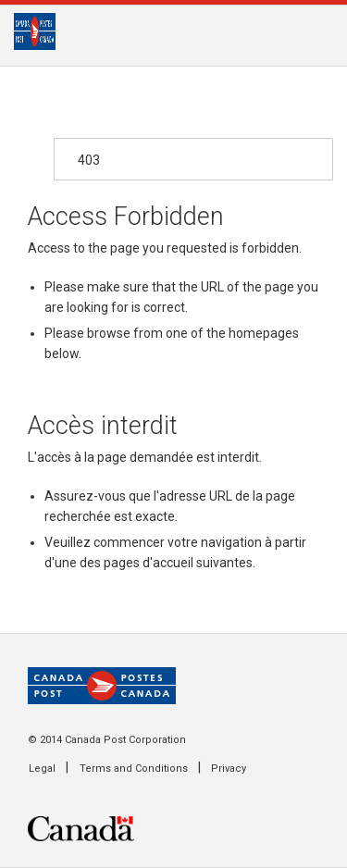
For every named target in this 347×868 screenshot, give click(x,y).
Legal (42, 769)
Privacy (229, 769)
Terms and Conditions (134, 769)
